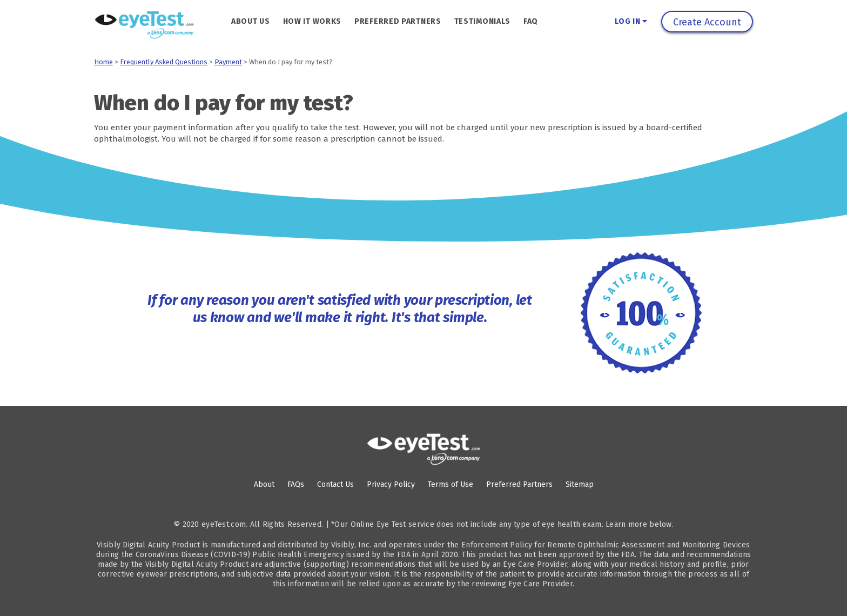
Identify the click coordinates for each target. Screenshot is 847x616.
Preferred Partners (398, 21)
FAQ (531, 21)
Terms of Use (451, 484)
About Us (251, 21)
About (264, 484)
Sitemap (580, 484)
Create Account (707, 22)
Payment (228, 62)
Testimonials (482, 21)
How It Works (312, 21)
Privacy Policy (391, 484)
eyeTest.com (224, 524)
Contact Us (335, 484)
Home (103, 62)
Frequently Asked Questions (164, 62)
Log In (631, 21)
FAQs (296, 484)
